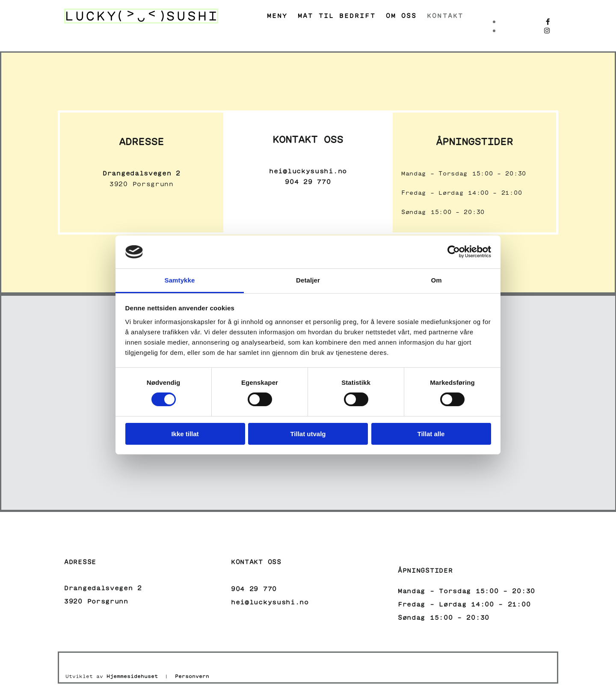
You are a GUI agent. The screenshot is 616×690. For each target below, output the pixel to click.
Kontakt (445, 16)
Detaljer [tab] (308, 280)
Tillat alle (431, 434)
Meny (277, 16)
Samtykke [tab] (180, 280)
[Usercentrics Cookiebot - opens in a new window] (454, 252)
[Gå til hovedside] (141, 21)
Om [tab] (436, 280)
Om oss (401, 16)
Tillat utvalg (308, 434)
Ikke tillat (185, 434)
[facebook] (548, 22)
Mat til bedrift (337, 16)
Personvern (192, 676)
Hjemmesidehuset (132, 676)
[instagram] (547, 31)
